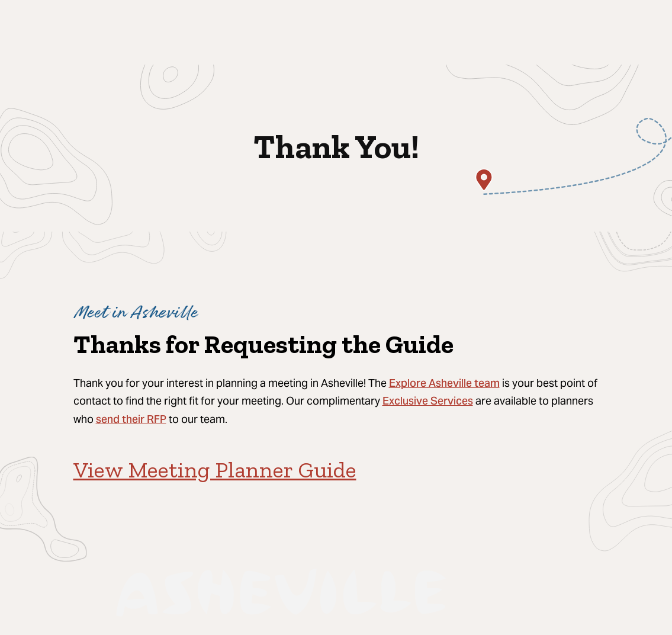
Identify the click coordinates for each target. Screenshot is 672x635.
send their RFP (131, 420)
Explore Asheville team (444, 384)
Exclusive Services (428, 402)
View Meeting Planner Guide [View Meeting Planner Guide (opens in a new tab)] (215, 470)
